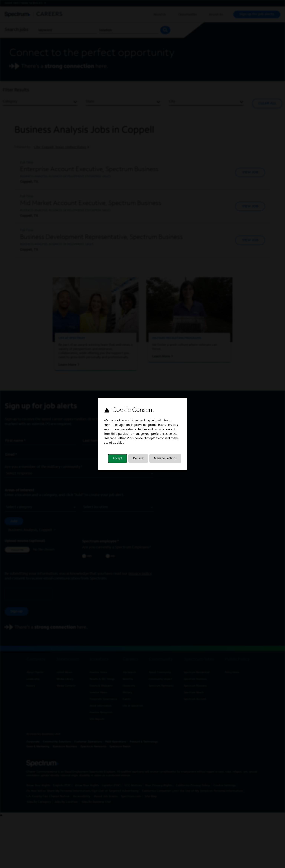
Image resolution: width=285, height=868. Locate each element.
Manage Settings (165, 458)
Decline (138, 458)
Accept (117, 458)
